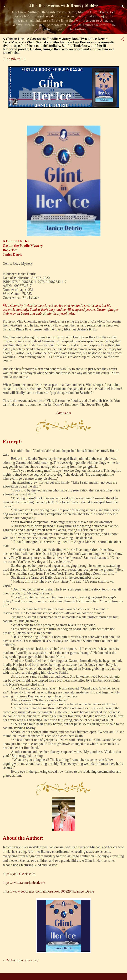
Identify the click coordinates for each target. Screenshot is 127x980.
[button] (122, 40)
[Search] (122, 7)
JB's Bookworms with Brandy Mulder (64, 6)
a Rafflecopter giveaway (21, 960)
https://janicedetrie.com (19, 874)
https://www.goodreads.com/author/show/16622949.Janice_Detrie (48, 891)
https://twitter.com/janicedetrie (24, 883)
